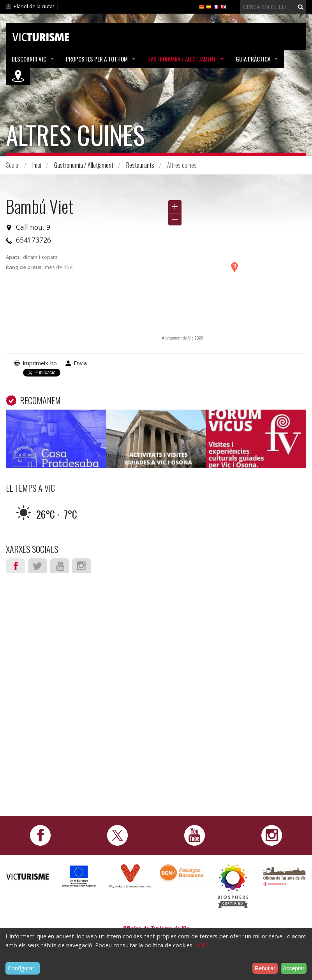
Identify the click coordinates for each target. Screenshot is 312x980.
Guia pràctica (253, 59)
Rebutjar (265, 968)
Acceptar (293, 968)
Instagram (81, 566)
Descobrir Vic (29, 59)
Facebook (16, 566)
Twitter (37, 566)
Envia (80, 363)
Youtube (60, 566)
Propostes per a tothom (97, 59)
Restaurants (140, 165)
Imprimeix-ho (40, 363)
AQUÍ (202, 945)
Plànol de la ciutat (34, 6)
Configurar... (23, 968)
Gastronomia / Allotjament (182, 59)
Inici (37, 165)
